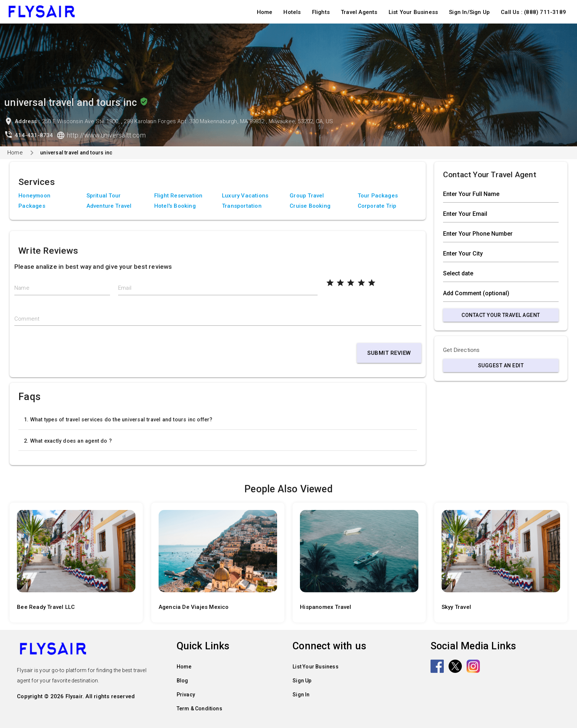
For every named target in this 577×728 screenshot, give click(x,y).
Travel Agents (359, 12)
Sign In (301, 695)
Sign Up (302, 681)
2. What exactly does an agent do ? (68, 441)
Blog (183, 681)
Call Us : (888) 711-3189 (533, 12)
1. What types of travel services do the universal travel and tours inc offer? (118, 420)
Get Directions (461, 350)
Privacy (186, 695)
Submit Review (389, 353)
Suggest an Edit (501, 365)
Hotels (292, 12)
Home (265, 12)
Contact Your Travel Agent (501, 315)
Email (125, 288)
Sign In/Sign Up (469, 12)
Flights (321, 12)
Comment (27, 319)
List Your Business (413, 12)
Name (22, 288)
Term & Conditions (199, 709)
